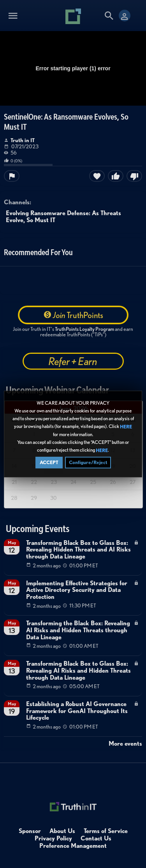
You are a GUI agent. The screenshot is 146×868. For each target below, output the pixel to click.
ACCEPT (49, 463)
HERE (126, 427)
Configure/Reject (88, 463)
